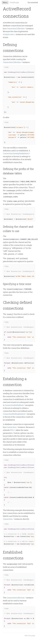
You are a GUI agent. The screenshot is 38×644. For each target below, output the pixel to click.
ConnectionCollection (16, 28)
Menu (5, 2)
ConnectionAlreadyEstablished (16, 153)
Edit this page (30, 634)
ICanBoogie (14, 2)
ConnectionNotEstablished (14, 412)
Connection (11, 426)
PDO (12, 429)
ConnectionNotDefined (14, 404)
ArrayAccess (8, 34)
